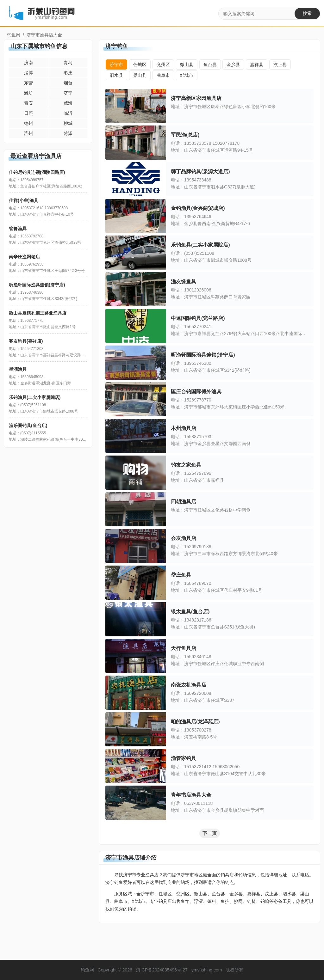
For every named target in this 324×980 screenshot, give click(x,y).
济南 (28, 63)
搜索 (307, 13)
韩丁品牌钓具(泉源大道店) (200, 171)
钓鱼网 (14, 35)
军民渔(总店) (185, 135)
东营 (28, 83)
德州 (28, 123)
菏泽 (68, 133)
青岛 (68, 63)
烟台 (68, 83)
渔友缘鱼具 (184, 282)
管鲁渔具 (18, 229)
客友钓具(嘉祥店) (26, 341)
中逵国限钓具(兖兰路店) (198, 318)
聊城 (68, 123)
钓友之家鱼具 (186, 465)
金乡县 (233, 64)
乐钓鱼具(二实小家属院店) (200, 245)
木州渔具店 (184, 428)
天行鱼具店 (184, 648)
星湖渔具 (18, 369)
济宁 (68, 93)
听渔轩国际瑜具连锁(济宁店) (203, 355)
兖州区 (163, 64)
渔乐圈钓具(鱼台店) (28, 426)
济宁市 (116, 64)
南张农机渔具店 (189, 685)
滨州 (28, 133)
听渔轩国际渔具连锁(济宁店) (37, 285)
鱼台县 (210, 64)
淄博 (28, 73)
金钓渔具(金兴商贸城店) (198, 208)
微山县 (187, 64)
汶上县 (280, 64)
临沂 (68, 113)
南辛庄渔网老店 (24, 257)
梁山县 (140, 75)
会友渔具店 (184, 538)
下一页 (210, 833)
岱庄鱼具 (181, 575)
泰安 (28, 103)
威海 (68, 103)
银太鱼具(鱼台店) (190, 612)
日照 (28, 113)
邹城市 (187, 75)
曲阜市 (163, 75)
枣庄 (68, 73)
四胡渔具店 (184, 502)
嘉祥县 (257, 64)
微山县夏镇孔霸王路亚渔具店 (38, 313)
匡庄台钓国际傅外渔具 (196, 392)
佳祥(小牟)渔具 (24, 200)
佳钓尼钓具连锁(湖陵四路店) (37, 172)
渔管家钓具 (184, 758)
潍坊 (28, 93)
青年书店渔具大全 (191, 795)
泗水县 (116, 75)
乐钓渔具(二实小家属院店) (35, 397)
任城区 (140, 64)
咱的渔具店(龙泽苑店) (195, 722)
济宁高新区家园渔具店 (196, 98)
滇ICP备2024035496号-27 (162, 970)
